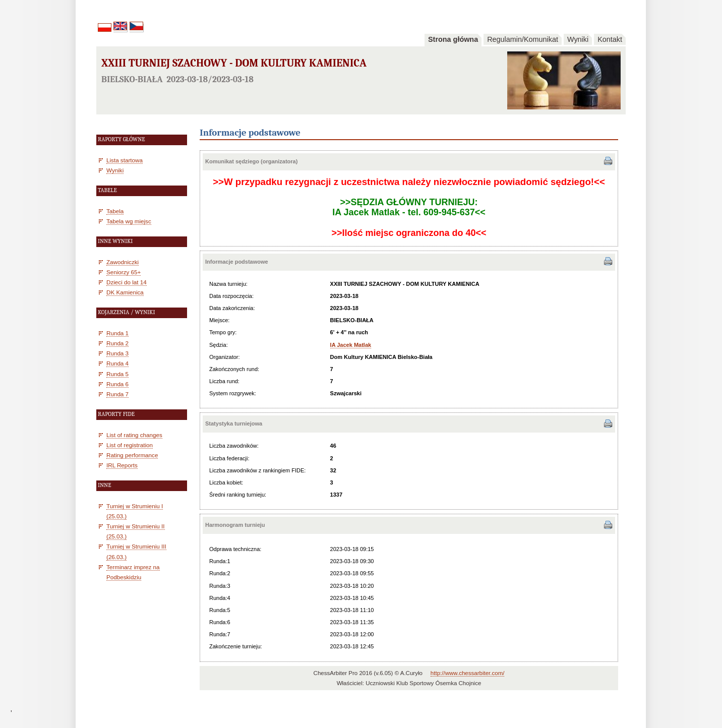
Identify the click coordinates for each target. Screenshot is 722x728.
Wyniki (578, 39)
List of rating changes (134, 435)
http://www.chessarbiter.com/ (468, 673)
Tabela (115, 211)
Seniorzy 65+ (124, 272)
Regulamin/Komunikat (523, 39)
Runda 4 (117, 363)
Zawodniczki (123, 262)
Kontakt (610, 39)
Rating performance (132, 455)
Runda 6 (117, 384)
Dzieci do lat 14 (127, 282)
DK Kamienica (125, 292)
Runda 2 (117, 343)
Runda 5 (117, 374)
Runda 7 (117, 394)
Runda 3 (117, 353)
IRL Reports (122, 465)
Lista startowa (125, 160)
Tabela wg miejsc (129, 221)
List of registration (130, 445)
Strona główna (453, 39)
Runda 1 (117, 333)
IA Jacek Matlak (351, 345)
